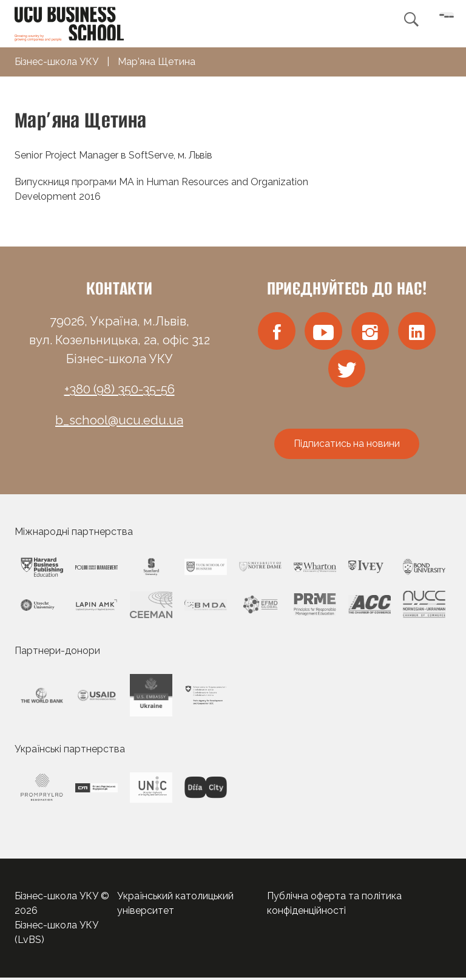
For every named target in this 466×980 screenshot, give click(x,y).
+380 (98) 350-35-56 (120, 389)
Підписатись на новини (347, 446)
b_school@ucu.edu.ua (119, 420)
